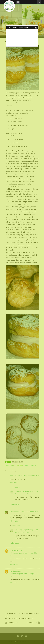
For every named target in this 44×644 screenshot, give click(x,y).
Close (36, 27)
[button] (18, 2)
